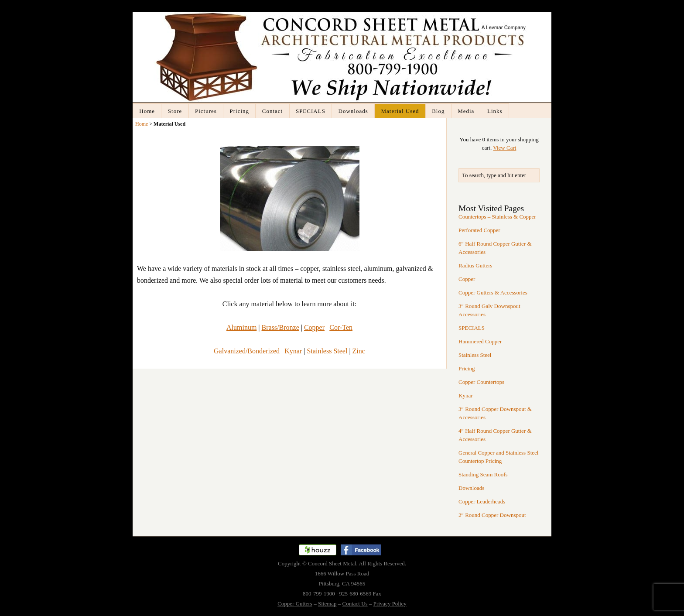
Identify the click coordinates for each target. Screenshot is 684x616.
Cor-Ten (341, 327)
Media (466, 111)
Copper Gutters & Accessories (493, 293)
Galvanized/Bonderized (247, 351)
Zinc (359, 351)
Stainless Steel (327, 351)
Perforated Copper (479, 230)
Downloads (353, 111)
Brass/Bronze (280, 327)
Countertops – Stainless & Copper (497, 217)
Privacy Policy (390, 604)
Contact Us (355, 604)
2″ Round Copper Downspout (492, 515)
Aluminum (241, 327)
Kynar (293, 351)
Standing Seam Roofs (483, 474)
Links (495, 111)
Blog (438, 111)
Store (175, 111)
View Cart (504, 148)
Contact (272, 111)
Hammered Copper (480, 341)
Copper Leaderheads (482, 501)
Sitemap (327, 604)
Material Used (400, 111)
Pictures (206, 111)
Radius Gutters (475, 265)
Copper (314, 327)
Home (147, 111)
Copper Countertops (481, 382)
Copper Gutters (295, 604)
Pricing (240, 111)
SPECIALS (311, 111)
